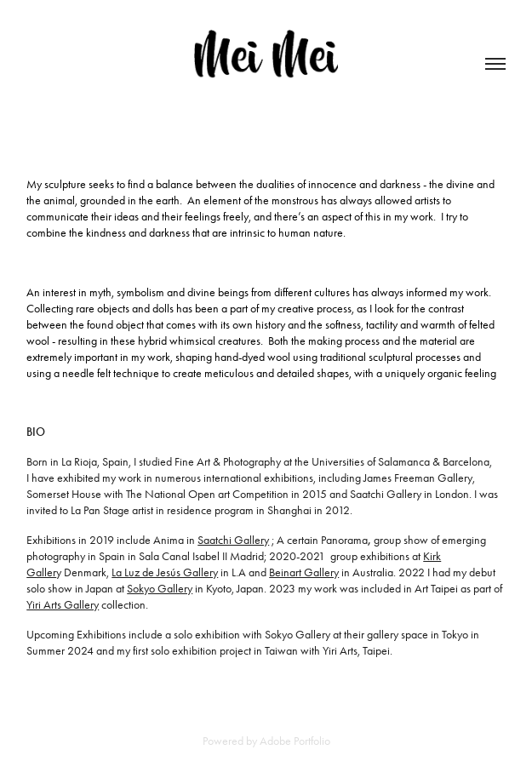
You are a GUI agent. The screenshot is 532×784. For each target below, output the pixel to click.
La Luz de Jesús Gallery (165, 572)
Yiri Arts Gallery (63, 605)
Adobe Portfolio (295, 741)
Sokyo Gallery (160, 589)
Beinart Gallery (304, 572)
